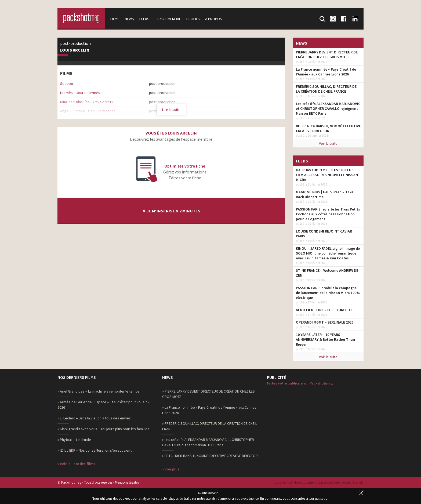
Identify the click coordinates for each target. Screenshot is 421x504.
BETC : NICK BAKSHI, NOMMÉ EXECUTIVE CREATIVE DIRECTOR (328, 128)
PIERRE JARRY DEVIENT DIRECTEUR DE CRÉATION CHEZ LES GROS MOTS (327, 55)
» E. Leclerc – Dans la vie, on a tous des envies (94, 418)
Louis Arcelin (75, 50)
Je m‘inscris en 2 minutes (171, 210)
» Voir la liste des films (76, 464)
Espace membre (169, 19)
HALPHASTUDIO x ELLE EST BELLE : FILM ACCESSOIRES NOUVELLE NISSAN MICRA (327, 175)
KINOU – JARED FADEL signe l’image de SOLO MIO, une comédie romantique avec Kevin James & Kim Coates (328, 253)
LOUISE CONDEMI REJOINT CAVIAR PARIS (324, 234)
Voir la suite (328, 143)
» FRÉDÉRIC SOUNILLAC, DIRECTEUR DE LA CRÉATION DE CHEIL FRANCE (210, 426)
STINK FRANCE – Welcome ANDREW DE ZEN (327, 273)
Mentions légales (127, 482)
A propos (214, 19)
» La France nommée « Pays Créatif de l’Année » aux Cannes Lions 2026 (209, 410)
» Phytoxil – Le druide (74, 440)
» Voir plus (171, 469)
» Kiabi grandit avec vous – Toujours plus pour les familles (103, 429)
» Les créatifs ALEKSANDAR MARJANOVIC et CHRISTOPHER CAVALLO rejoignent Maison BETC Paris (208, 442)
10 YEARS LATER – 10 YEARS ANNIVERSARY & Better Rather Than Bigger (325, 339)
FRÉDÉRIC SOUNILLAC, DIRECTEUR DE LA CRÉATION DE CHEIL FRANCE (326, 89)
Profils (194, 19)
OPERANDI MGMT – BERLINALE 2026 (325, 322)
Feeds (145, 19)
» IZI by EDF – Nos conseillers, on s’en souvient (95, 450)
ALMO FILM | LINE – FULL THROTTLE (325, 310)
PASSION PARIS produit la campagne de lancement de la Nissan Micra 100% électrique (328, 293)
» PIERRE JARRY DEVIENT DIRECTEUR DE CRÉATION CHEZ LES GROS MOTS (208, 394)
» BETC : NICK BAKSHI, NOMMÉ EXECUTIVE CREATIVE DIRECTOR (210, 456)
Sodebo (67, 84)
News (130, 19)
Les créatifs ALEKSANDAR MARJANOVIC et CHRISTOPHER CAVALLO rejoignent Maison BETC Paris (328, 108)
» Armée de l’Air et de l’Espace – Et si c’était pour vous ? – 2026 (104, 405)
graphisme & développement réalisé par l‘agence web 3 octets (319, 482)
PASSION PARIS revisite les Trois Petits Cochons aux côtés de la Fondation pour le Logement (328, 214)
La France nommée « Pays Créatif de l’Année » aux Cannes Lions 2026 (326, 72)
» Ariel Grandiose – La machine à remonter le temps (99, 391)
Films (116, 19)
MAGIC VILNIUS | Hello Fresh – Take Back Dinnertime (325, 194)
